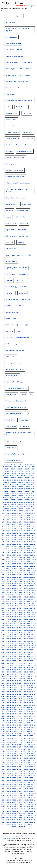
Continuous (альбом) (12, 312)
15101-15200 (18, 540)
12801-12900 (27, 526)
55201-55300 (27, 760)
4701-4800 (31, 484)
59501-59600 (18, 785)
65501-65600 (18, 818)
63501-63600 (18, 807)
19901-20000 (18, 566)
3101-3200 (13, 478)
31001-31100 (10, 628)
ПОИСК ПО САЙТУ (22, 6)
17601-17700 (27, 553)
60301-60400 (18, 789)
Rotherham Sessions (12, 113)
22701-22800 (18, 582)
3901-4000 (6, 482)
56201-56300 (10, 767)
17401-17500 (10, 553)
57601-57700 (27, 773)
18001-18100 (27, 555)
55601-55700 (27, 762)
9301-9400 (6, 509)
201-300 (13, 465)
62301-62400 (18, 800)
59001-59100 (10, 782)
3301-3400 (27, 478)
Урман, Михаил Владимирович (15, 198)
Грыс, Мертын (10, 22)
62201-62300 (10, 800)
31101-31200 (18, 628)
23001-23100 (10, 584)
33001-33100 (10, 639)
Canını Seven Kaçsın (12, 139)
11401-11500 (10, 520)
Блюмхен (9, 217)
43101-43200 (18, 694)
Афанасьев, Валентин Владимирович (18, 338)
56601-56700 (10, 769)
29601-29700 (27, 619)
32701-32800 (18, 637)
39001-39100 (10, 672)
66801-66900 (27, 824)
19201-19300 (27, 562)
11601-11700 (27, 520)
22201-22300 (10, 579)
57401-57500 (10, 773)
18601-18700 (10, 559)
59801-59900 (10, 787)
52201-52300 (10, 745)
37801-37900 (10, 665)
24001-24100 (27, 588)
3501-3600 (10, 480)
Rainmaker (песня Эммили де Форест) (18, 81)
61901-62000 (18, 798)
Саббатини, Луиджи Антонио (15, 344)
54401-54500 (27, 756)
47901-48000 (18, 721)
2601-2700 (10, 476)
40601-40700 (10, 681)
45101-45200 (18, 705)
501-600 (30, 465)
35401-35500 (10, 652)
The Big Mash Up (11, 448)
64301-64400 (18, 811)
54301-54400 (18, 756)
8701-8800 (27, 504)
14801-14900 (27, 537)
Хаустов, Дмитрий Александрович (17, 268)
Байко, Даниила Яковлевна (14, 56)
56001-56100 (27, 765)
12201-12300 (10, 524)
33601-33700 (27, 641)
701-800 (7, 467)
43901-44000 (18, 698)
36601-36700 (10, 659)
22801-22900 (27, 582)
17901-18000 (18, 555)
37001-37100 (10, 661)
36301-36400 (18, 657)
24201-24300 (10, 590)
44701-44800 (18, 703)
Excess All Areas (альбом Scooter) (16, 407)
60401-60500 (27, 789)
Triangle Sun (10, 242)
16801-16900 (27, 548)
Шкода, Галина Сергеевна (14, 16)
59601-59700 (27, 785)
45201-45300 (27, 705)
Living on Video (20, 217)
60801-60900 (27, 791)
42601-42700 (10, 692)
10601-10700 (10, 515)
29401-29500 (10, 619)
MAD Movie (21, 242)
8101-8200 (17, 502)
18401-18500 (27, 557)
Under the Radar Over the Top (15, 454)
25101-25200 (18, 595)
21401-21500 (10, 575)
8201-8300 (24, 502)
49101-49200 (18, 727)
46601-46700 (10, 714)
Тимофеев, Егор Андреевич (15, 170)
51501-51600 (18, 740)
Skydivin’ (29, 255)
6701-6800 (13, 495)
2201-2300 (13, 473)
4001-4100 (13, 482)
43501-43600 (18, 696)
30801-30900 (27, 626)
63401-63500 (10, 807)
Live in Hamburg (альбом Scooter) (16, 287)
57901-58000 (18, 776)
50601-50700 (10, 736)
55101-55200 (18, 760)
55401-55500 (10, 762)
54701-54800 (18, 758)
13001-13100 (10, 529)
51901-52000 (18, 743)
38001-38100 (27, 665)
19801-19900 (10, 566)
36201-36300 (10, 657)
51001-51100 (10, 738)
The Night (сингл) (11, 420)
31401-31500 (10, 630)
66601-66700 (10, 824)
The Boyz (25, 325)
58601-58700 (10, 780)
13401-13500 (10, 531)
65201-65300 (27, 815)
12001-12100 (27, 522)
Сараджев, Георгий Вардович (15, 382)
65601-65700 (27, 818)
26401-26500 (27, 601)
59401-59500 (10, 785)
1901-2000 (24, 471)
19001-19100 (10, 562)
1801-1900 (17, 471)
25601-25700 (27, 597)
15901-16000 (18, 544)
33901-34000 (18, 643)
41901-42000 (18, 687)
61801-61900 (10, 798)
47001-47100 (10, 716)
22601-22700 (10, 582)
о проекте (33, 6)
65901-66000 (18, 820)
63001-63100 (10, 804)
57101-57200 (18, 771)
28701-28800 (18, 615)
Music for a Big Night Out (13, 441)
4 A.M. (27, 414)
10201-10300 (10, 513)
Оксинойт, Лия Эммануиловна (15, 350)
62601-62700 (10, 802)
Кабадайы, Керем (11, 395)
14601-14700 (10, 537)
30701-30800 (18, 626)
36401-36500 (27, 657)
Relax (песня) (27, 113)
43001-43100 (10, 694)
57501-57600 (18, 773)
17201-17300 (27, 551)
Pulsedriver (9, 280)
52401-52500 (27, 745)
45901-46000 (18, 710)
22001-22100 (27, 577)
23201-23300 (27, 584)
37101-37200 (18, 661)
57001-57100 (10, 771)
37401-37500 (10, 663)
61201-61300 (27, 793)
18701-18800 (18, 559)
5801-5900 (13, 491)
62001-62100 (27, 798)
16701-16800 (18, 548)
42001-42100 (27, 687)
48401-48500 (27, 723)
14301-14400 (18, 535)
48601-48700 (10, 725)
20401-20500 (27, 568)
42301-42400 (18, 690)
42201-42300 (10, 690)
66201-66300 (10, 822)
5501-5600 (24, 489)
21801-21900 (10, 577)
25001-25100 (10, 595)
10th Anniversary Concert (13, 414)
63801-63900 (10, 809)
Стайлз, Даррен (24, 274)
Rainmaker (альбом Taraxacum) (16, 88)
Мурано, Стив (23, 236)
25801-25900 (10, 599)
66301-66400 (18, 822)
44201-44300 (10, 701)
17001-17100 (10, 551)
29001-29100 (10, 617)
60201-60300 (10, 789)
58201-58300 (10, 778)
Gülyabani (9, 145)
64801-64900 (27, 813)
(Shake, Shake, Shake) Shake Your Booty (18, 299)
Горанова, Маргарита (12, 376)
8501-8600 (13, 504)
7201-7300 (17, 498)
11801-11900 (10, 522)
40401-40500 (27, 679)
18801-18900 (27, 559)
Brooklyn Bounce (11, 249)
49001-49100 (10, 727)
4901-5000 (13, 487)
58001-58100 (27, 776)
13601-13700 (27, 531)
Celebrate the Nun (22, 401)
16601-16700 (10, 548)
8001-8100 (10, 502)
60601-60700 (10, 791)
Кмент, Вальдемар (12, 37)
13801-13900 (10, 533)
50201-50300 (10, 734)
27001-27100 (10, 606)
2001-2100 (31, 471)
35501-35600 (18, 652)
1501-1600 (27, 469)
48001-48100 (27, 721)
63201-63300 (27, 804)
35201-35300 (27, 650)
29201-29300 (27, 617)
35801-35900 (10, 654)
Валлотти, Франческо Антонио (15, 177)
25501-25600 (18, 597)
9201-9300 (31, 507)
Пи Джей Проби (11, 75)
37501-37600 (18, 663)
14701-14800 (18, 537)
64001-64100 (27, 809)
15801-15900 (10, 544)
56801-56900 (27, 769)
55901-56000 (18, 765)
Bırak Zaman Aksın (11, 204)
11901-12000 (18, 522)
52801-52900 (27, 747)
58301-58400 (18, 778)
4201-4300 (27, 482)
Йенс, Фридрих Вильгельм (14, 255)
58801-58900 (27, 780)
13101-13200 (18, 529)
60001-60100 (27, 787)
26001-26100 (27, 599)
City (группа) (22, 230)
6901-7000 (27, 495)
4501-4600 (17, 484)
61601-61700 (27, 796)
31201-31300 (27, 628)
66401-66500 (27, 822)
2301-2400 (20, 473)
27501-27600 (18, 608)
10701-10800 (18, 515)
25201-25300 (27, 595)
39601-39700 (27, 674)
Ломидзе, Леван (11, 357)
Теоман (18, 145)
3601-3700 (17, 480)
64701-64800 (18, 813)
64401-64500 (27, 811)
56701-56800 (18, 769)
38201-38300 (10, 668)
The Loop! (9, 401)
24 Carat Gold (24, 426)
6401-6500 (24, 493)
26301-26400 (18, 601)
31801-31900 (10, 632)
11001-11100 (10, 518)
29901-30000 (18, 621)
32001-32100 (27, 632)
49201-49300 (27, 727)
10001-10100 (25, 511)
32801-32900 (27, 637)
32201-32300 (10, 635)
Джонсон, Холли (11, 223)
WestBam (9, 306)
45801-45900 (10, 710)
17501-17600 (18, 553)
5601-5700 (31, 489)
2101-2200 (6, 473)
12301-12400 (18, 524)
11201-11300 (27, 518)
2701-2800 (17, 476)
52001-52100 (27, 743)
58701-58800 (18, 780)
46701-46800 (18, 714)
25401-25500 (10, 597)
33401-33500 (10, 641)
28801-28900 (27, 615)
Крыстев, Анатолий (12, 62)
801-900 (12, 467)
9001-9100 (17, 507)
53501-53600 (18, 751)
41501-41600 (18, 685)
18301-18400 (18, 557)
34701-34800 (18, 648)
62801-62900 (27, 802)
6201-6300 (10, 493)
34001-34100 (27, 643)
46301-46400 (18, 712)
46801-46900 (27, 714)
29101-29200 (18, 617)
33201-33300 (27, 639)
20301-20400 (18, 568)
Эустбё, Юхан (10, 274)
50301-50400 (18, 734)
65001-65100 (10, 815)
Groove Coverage (11, 261)
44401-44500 (27, 701)
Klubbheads (19, 306)
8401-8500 (6, 504)
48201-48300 (10, 723)
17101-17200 (18, 551)
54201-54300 (10, 756)
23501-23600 (18, 586)
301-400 (19, 465)
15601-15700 (27, 542)
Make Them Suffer (23, 211)
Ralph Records (10, 236)
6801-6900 (20, 495)
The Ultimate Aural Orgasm (14, 460)
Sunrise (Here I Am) (12, 325)
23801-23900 (10, 588)
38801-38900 (27, 670)
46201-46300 (10, 712)
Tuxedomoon (23, 293)
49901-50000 (18, 732)
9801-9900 (10, 511)
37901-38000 (18, 665)
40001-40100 (27, 676)
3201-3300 (20, 478)
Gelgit (27, 145)
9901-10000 (17, 511)
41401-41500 (10, 685)
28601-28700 (10, 615)
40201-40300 (10, 679)
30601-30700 (10, 626)
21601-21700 (27, 575)
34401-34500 (27, 645)
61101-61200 (18, 793)
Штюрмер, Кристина (12, 132)
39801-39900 (10, 676)
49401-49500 (10, 729)
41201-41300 (27, 683)
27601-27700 (27, 608)
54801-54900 (27, 758)
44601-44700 (10, 703)
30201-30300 (10, 624)
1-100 (3, 465)
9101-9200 (24, 507)
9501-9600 (20, 509)
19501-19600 (18, 564)
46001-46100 (27, 710)
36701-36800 (18, 659)
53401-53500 (10, 751)
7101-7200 (10, 498)
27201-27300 (27, 606)
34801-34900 (27, 648)
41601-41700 (27, 685)
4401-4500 (10, 484)
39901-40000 (18, 676)
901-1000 (18, 467)
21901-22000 (18, 577)
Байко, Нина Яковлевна (13, 43)
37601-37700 (27, 663)
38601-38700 (10, 670)
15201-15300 (27, 540)
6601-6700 (6, 495)
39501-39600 (18, 674)
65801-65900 (10, 820)
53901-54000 (18, 754)
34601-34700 (10, 648)
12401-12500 (27, 524)
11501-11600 (18, 520)
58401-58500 (27, 778)
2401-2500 (27, 473)
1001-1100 (25, 467)
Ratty (31, 395)
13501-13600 (18, 531)
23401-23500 (10, 586)
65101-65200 (18, 815)
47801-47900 (10, 721)
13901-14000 (18, 533)
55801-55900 (10, 765)
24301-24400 (18, 590)
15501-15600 (18, 542)
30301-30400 (18, 624)
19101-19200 (18, 562)
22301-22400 (18, 579)
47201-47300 (27, 716)
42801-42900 (27, 692)
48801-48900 (27, 725)
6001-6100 (27, 491)
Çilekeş (23, 395)
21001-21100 (10, 573)
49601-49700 (27, 729)
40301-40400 (18, 679)
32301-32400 (18, 635)
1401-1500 (20, 469)
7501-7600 (6, 500)
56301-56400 (18, 767)
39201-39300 (27, 672)
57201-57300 (27, 771)
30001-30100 (27, 621)
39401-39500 (10, 674)
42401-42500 (27, 690)
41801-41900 (10, 687)
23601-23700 (27, 586)
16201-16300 (10, 546)
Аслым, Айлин (26, 204)
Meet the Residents (22, 107)
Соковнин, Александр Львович (15, 158)
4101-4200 (20, 482)
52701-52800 (18, 747)
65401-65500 (10, 818)
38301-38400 (18, 668)
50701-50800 (18, 736)
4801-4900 (6, 487)
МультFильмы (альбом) (25, 151)
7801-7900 (27, 500)
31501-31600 (18, 630)
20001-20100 (27, 566)
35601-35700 (27, 652)
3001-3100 (6, 478)
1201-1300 (6, 469)
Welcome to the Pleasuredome (15, 126)
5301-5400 (10, 489)
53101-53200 (18, 749)
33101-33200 (18, 639)
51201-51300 (27, 738)
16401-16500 (27, 546)
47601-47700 (27, 718)
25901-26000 (18, 599)
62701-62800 (18, 802)
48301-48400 (18, 723)
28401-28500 (27, 612)
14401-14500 (27, 535)
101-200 (8, 465)
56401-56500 (27, 767)
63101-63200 (18, 804)
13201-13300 (27, 529)
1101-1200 (32, 467)
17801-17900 (10, 555)
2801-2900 (24, 476)
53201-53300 (27, 749)
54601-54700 (10, 758)
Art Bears (8, 107)
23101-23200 (18, 584)
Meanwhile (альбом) (12, 319)
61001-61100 (10, 793)
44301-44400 (18, 701)
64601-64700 (10, 813)
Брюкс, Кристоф (25, 75)
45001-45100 (10, 705)
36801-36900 (27, 659)
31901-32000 (18, 632)
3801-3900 (31, 480)
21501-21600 (18, 575)
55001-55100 (10, 760)
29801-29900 (10, 621)
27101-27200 (18, 606)
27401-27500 (10, 608)
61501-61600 (18, 796)
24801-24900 (27, 593)
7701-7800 (20, 500)
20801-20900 (27, 570)
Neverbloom (9, 211)
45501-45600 (18, 707)
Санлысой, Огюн (28, 139)
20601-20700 (10, 570)
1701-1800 (10, 471)
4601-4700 (24, 484)
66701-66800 (18, 824)
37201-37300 (27, 661)
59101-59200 (18, 782)
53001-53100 (10, 749)
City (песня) (24, 223)
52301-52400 (18, 745)
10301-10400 (18, 513)
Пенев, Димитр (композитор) (15, 369)
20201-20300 (10, 568)
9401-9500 (13, 509)
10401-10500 (27, 513)
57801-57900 (10, 776)
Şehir (19, 331)
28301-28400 (18, 612)
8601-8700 (20, 504)
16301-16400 (18, 546)
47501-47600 (18, 718)
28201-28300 (10, 612)
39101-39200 (18, 672)
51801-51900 (10, 743)
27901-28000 (18, 610)
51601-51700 (27, 740)
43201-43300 (27, 694)
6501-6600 (31, 493)
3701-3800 (24, 480)
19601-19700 (27, 564)
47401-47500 (10, 718)
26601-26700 (10, 604)
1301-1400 (13, 469)
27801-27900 (10, 610)
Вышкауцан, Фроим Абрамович (16, 363)
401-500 (24, 465)
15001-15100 (10, 540)
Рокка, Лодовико (11, 69)
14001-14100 (27, 533)
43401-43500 (10, 696)
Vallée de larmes (11, 426)
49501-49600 (18, 729)
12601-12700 (10, 526)
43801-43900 (10, 698)
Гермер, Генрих (27, 62)
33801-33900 (10, 643)
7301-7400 (24, 498)
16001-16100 (27, 544)
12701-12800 (18, 526)
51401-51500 (10, 740)
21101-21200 (18, 573)
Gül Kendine (9, 151)
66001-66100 (27, 820)
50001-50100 (27, 732)
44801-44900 (27, 703)
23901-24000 (18, 588)
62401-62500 (27, 800)
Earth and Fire (10, 293)
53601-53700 (27, 751)
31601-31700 (27, 630)
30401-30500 (27, 624)
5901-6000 (20, 491)
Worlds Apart (10, 331)
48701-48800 (18, 725)
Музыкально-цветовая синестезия (17, 388)
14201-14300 (10, 535)
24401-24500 (27, 590)
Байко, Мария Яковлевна (14, 50)
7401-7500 (31, 498)
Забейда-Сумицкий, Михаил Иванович (18, 183)
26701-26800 (18, 604)
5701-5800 (6, 491)
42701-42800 (18, 692)
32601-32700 (10, 637)
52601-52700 (10, 747)
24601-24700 (10, 593)
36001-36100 (27, 654)
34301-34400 (18, 645)
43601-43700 (27, 696)
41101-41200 (18, 683)
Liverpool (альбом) (11, 120)
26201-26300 (10, 601)
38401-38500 (27, 668)
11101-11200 (18, 518)
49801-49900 (10, 732)
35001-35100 (10, 650)
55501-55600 (18, 762)
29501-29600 (18, 619)
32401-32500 (27, 635)
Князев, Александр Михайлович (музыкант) (20, 101)
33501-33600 (18, 641)
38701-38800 (18, 670)
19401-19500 (10, 564)
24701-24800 (18, 593)
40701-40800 (18, 681)
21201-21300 (27, 573)
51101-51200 (18, 738)
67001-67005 (21, 827)
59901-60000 (18, 787)
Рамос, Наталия (25, 69)
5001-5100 (20, 487)
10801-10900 (27, 515)
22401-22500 (27, 579)
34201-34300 (10, 645)
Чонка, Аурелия (11, 164)
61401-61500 (10, 796)
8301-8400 (31, 502)
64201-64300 (10, 811)
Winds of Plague (28, 132)
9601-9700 (27, 509)
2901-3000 (31, 476)
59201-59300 (27, 782)
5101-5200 (27, 487)
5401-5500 (17, 489)
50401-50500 (27, 734)
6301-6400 (17, 493)
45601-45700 (27, 707)
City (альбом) (10, 230)
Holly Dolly (20, 280)
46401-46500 (27, 712)
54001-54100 (27, 754)
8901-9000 (10, 507)
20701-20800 (18, 570)
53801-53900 (10, 754)
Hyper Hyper (25, 420)
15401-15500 (10, 542)
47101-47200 (18, 716)
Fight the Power (10, 94)
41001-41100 (10, 683)
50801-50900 (27, 736)
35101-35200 (18, 650)
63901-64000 (18, 809)
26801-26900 (27, 604)
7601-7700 (13, 500)
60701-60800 (18, 791)
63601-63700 (27, 807)
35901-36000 (18, 654)
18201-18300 (10, 557)
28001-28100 (27, 610)
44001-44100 (27, 698)
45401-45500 (10, 707)
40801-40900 (27, 681)
